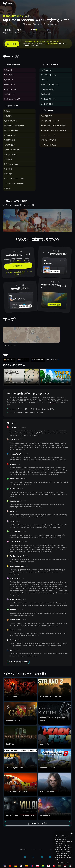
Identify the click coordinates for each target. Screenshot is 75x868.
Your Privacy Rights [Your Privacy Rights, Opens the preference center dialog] (64, 863)
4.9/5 (8, 30)
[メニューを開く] (71, 3)
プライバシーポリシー (37, 849)
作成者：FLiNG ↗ (48, 33)
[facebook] (42, 857)
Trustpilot (54, 402)
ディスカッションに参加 (18, 662)
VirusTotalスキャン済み (34, 33)
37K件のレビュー (8, 33)
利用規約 (23, 849)
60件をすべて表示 (52, 360)
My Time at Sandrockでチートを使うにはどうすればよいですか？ (32, 409)
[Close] (71, 833)
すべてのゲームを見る (37, 823)
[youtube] (50, 857)
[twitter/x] (33, 857)
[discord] (25, 857)
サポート (52, 849)
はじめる (12, 44)
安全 (34, 30)
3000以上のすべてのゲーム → (16, 16)
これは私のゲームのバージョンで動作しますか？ (26, 412)
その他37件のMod (51, 44)
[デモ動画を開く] (37, 221)
